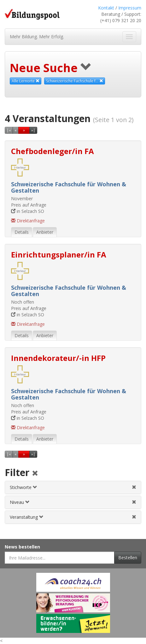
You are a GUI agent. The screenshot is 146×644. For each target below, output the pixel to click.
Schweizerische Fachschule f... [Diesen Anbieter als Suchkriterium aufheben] (75, 81)
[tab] (73, 487)
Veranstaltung (27, 517)
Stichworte (23, 487)
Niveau (20, 502)
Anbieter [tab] (45, 232)
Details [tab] (22, 232)
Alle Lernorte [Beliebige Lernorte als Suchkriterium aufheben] (26, 81)
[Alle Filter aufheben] (35, 474)
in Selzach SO (28, 211)
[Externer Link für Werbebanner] (73, 582)
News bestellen (22, 547)
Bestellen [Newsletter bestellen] (128, 557)
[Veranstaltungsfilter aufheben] (134, 517)
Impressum (130, 8)
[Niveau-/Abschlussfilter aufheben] (134, 502)
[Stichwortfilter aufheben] (134, 487)
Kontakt (106, 8)
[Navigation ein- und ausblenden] (129, 37)
